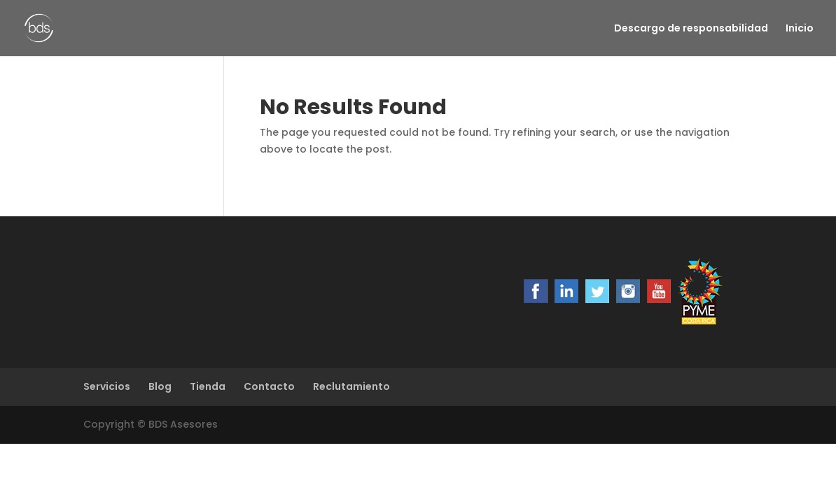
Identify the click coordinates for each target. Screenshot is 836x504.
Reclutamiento (351, 386)
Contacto (269, 386)
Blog (160, 386)
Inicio (800, 29)
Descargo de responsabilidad (691, 29)
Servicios (107, 386)
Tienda (208, 386)
